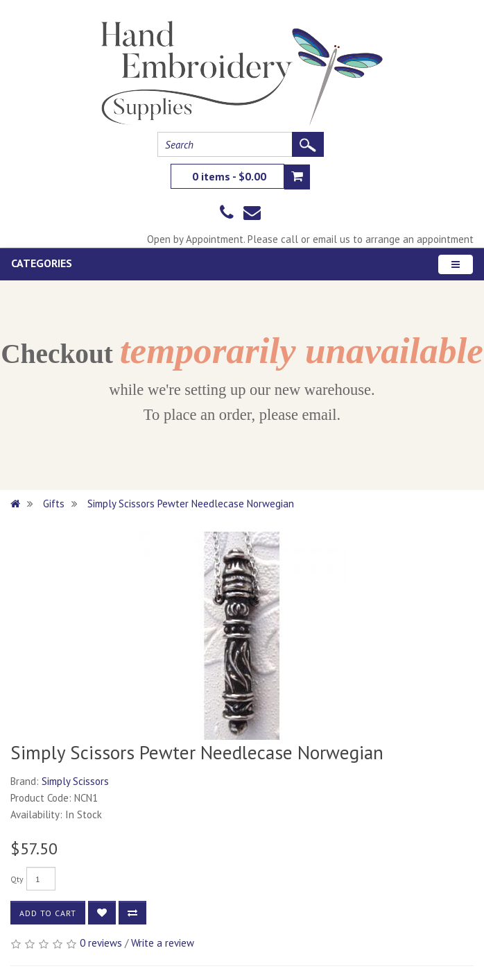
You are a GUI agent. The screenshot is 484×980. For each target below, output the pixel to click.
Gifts (54, 504)
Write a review (163, 943)
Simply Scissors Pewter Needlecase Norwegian (191, 504)
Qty (17, 879)
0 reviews (101, 943)
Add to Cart (48, 913)
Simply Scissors (75, 781)
